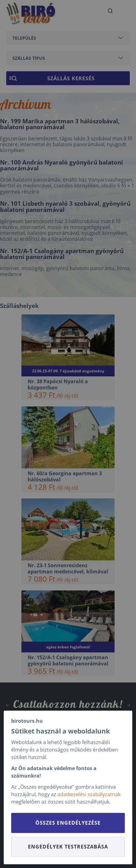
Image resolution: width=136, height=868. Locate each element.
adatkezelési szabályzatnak (89, 794)
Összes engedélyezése (68, 823)
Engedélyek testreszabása (68, 847)
